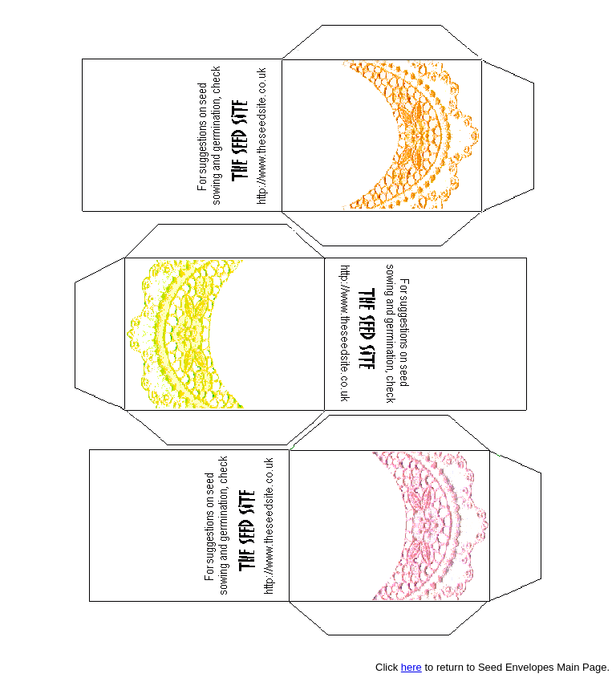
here (411, 667)
